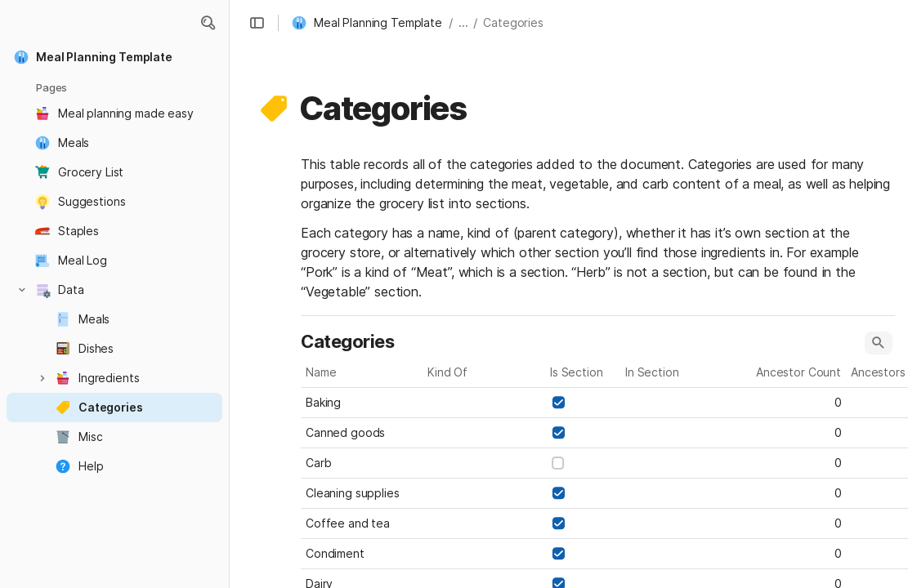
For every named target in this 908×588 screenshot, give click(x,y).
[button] (208, 23)
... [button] (463, 22)
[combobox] (485, 403)
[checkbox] (558, 403)
